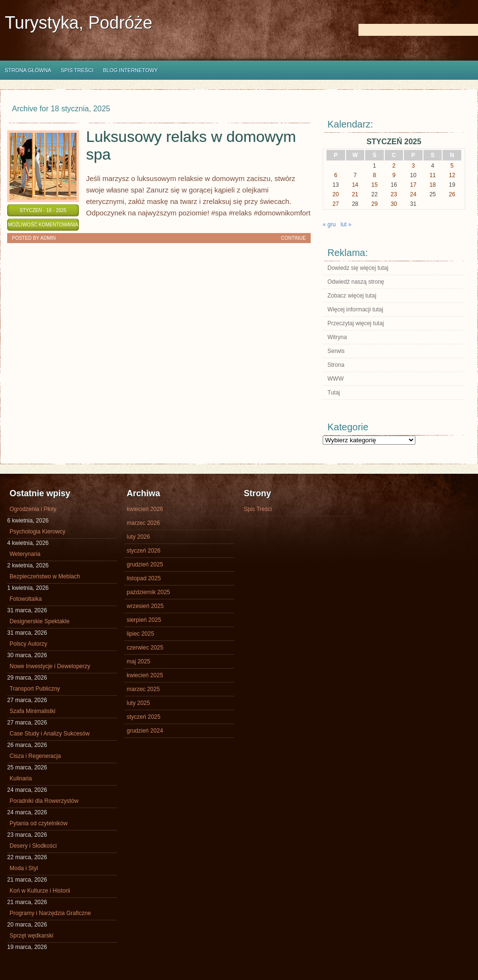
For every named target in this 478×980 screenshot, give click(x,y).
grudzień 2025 (145, 565)
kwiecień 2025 (145, 675)
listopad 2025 (144, 578)
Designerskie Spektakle (39, 621)
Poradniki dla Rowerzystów (44, 801)
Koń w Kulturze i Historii (40, 891)
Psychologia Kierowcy (38, 532)
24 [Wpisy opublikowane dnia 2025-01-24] (413, 194)
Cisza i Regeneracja (35, 756)
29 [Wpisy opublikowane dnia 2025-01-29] (375, 204)
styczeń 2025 (144, 717)
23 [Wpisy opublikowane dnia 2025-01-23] (394, 194)
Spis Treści (77, 70)
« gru (329, 224)
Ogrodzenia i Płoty (33, 509)
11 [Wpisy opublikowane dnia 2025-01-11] (432, 175)
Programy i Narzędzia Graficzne (50, 913)
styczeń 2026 (144, 551)
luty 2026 (138, 537)
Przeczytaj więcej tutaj (356, 323)
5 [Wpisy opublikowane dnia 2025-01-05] (452, 166)
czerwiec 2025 (145, 648)
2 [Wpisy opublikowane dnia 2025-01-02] (394, 166)
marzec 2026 (143, 523)
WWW (336, 379)
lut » (346, 224)
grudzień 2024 (145, 731)
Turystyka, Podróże (79, 23)
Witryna (337, 337)
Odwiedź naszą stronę (356, 282)
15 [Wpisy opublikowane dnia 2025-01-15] (375, 185)
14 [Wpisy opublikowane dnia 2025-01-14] (355, 185)
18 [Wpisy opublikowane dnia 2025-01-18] (432, 185)
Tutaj (334, 393)
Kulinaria (21, 778)
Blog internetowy (130, 70)
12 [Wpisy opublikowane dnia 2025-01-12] (452, 175)
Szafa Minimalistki (33, 711)
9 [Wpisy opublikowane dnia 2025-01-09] (394, 175)
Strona (336, 365)
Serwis (336, 351)
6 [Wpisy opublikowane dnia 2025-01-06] (336, 175)
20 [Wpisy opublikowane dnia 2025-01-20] (336, 194)
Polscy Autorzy (28, 644)
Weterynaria (25, 554)
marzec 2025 (143, 689)
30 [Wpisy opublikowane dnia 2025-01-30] (394, 204)
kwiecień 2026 (145, 509)
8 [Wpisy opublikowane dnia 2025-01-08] (375, 175)
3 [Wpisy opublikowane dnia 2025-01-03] (413, 166)
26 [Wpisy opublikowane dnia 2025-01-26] (452, 194)
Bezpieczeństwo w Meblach (45, 576)
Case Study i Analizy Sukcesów (49, 734)
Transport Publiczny (35, 689)
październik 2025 (148, 592)
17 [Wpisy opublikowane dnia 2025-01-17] (413, 185)
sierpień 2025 (144, 620)
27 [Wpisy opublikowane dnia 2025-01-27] (336, 204)
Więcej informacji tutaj (355, 309)
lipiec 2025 (140, 634)
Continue (293, 238)
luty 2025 (138, 703)
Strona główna (28, 70)
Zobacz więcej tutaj (352, 296)
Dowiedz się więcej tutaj (358, 268)
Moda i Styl (24, 868)
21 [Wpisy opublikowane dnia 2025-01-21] (355, 194)
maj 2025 (138, 661)
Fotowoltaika (26, 599)
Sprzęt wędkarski (31, 936)
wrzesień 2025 (145, 606)
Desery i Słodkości (33, 846)
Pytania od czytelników (38, 823)
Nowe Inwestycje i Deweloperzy (50, 666)
